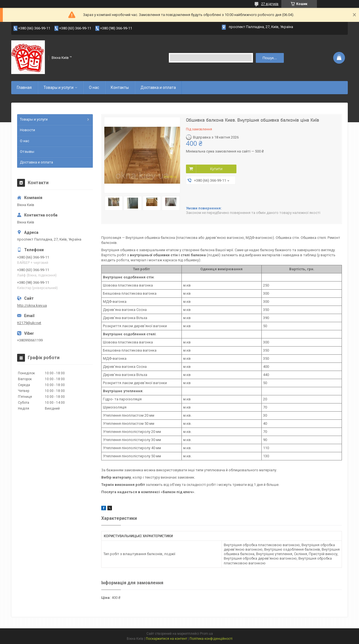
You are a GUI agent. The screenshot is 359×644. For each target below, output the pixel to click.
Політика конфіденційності (211, 639)
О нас (94, 87)
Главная (24, 87)
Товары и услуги (58, 87)
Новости (27, 130)
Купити (216, 169)
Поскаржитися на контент (166, 639)
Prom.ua (206, 634)
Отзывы (27, 152)
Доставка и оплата (158, 87)
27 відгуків (270, 4)
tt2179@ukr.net (29, 323)
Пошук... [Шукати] (270, 58)
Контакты (120, 87)
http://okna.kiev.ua (32, 305)
